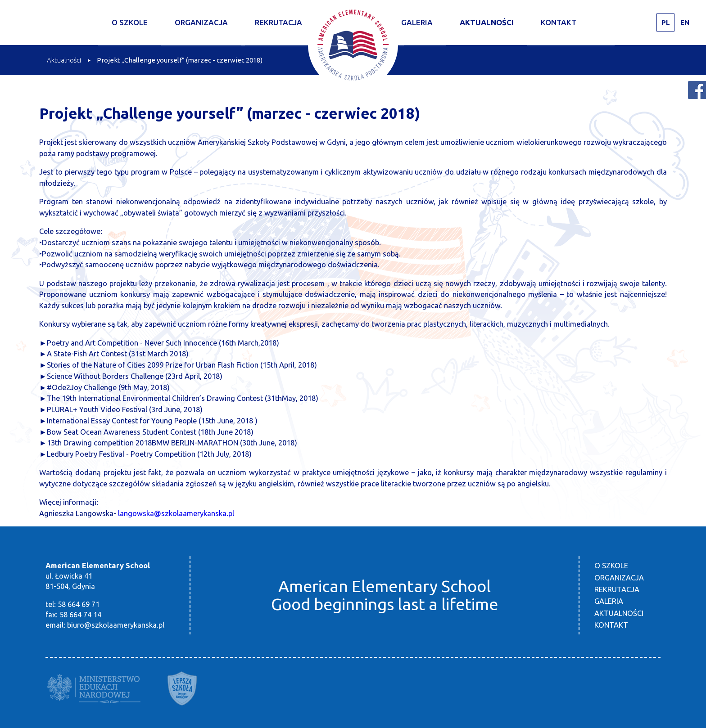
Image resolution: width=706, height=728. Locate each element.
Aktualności (487, 22)
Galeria (417, 22)
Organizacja (201, 22)
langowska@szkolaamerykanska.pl (176, 513)
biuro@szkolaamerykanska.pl (116, 625)
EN (685, 22)
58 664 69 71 (79, 604)
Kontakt (559, 22)
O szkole (130, 22)
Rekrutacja (278, 22)
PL (666, 22)
